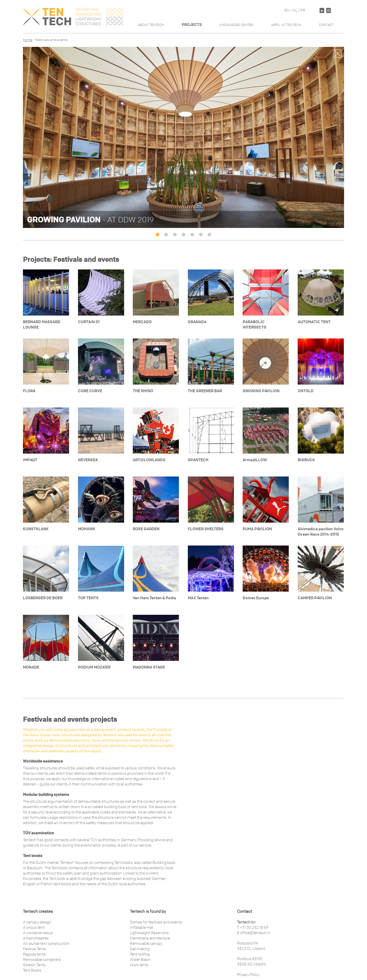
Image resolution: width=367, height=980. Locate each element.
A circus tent (34, 928)
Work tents (139, 965)
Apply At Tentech (286, 25)
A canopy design (37, 922)
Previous (31, 136)
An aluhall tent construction (46, 944)
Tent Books (32, 970)
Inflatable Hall (141, 928)
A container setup (38, 933)
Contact (326, 25)
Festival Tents (34, 949)
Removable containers (42, 960)
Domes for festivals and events (156, 922)
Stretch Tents (34, 965)
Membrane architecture (150, 938)
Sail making (140, 949)
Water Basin (140, 960)
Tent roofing (140, 954)
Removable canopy (146, 944)
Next (336, 136)
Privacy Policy (248, 975)
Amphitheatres (36, 938)
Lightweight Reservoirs (149, 933)
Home (28, 40)
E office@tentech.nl (254, 933)
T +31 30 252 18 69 (253, 928)
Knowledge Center (237, 25)
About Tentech (151, 25)
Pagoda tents (34, 954)
